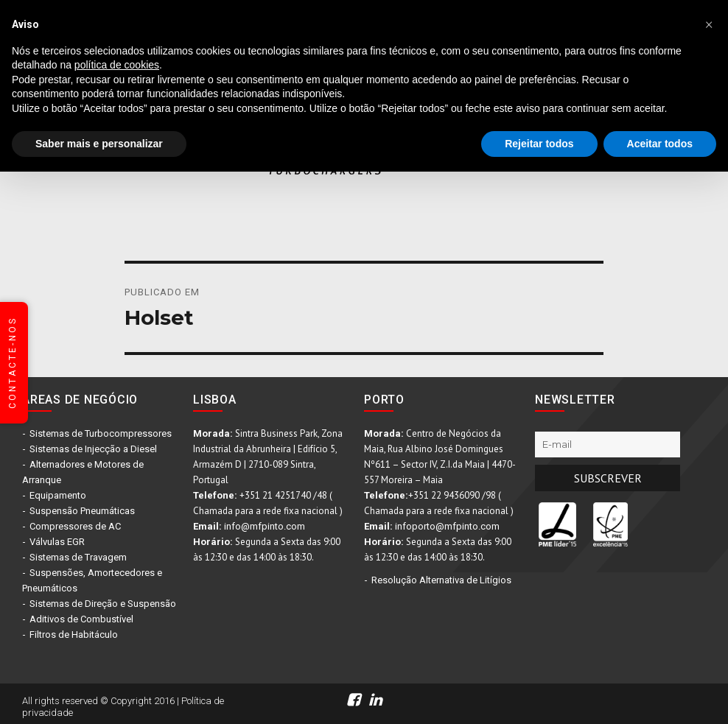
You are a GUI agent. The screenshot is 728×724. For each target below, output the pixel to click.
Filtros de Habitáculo (74, 635)
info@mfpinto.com (265, 526)
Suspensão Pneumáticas (82, 511)
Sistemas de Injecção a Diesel (93, 449)
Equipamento (58, 495)
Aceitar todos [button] (660, 144)
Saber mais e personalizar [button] (99, 144)
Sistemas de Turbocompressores (101, 433)
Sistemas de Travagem (78, 557)
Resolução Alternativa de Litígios (441, 580)
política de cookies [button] (117, 65)
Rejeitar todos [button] (539, 144)
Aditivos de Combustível (81, 619)
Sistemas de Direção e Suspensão (103, 604)
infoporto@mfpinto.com (447, 526)
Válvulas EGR (57, 542)
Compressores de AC (75, 526)
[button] (709, 24)
